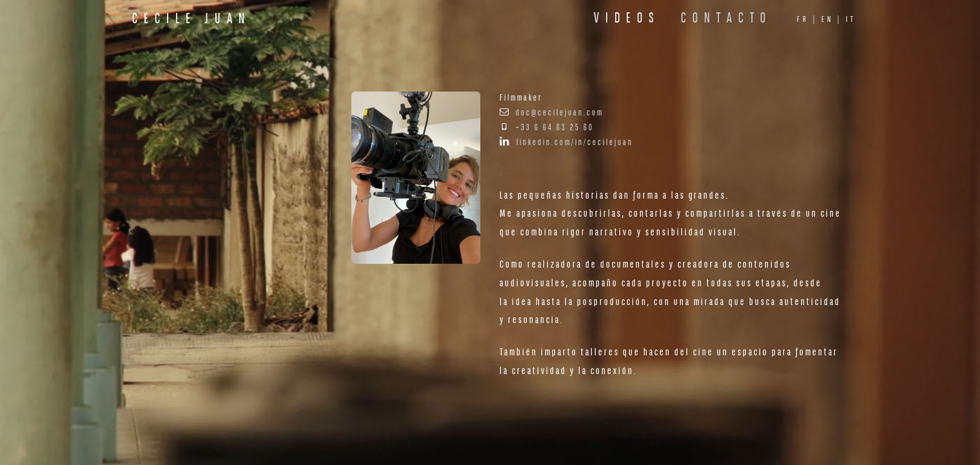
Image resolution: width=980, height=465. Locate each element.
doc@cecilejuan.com (560, 113)
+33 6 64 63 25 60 (555, 128)
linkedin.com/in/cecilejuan (575, 143)
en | (832, 20)
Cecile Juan (191, 20)
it (851, 20)
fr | (807, 20)
